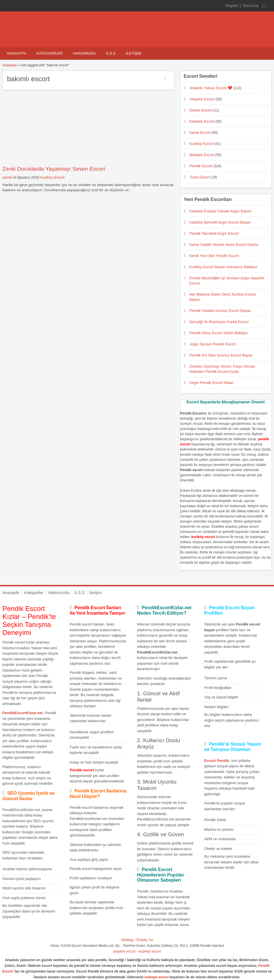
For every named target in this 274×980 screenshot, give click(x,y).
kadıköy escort (150, 951)
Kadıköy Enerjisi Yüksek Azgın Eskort (220, 211)
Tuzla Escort (200, 177)
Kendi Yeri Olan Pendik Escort (214, 256)
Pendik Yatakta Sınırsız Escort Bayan (220, 311)
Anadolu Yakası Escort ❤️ (211, 88)
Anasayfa (17, 53)
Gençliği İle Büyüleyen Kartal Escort (219, 322)
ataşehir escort (124, 951)
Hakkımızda (84, 53)
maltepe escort (157, 977)
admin (8, 177)
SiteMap (127, 940)
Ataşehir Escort (202, 99)
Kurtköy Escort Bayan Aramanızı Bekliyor (223, 267)
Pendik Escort (201, 166)
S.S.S (111, 53)
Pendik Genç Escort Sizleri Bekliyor (219, 333)
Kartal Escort (200, 133)
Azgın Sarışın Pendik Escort (213, 344)
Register (232, 6)
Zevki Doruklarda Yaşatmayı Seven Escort (54, 169)
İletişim (133, 53)
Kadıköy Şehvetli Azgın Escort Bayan (220, 222)
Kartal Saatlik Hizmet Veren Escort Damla (224, 245)
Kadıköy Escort (202, 121)
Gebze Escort (201, 110)
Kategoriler (50, 53)
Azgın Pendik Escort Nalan (212, 383)
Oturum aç (251, 6)
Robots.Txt (145, 940)
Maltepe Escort (202, 155)
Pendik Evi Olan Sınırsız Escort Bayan (221, 355)
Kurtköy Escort (53, 177)
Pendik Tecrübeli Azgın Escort (214, 233)
